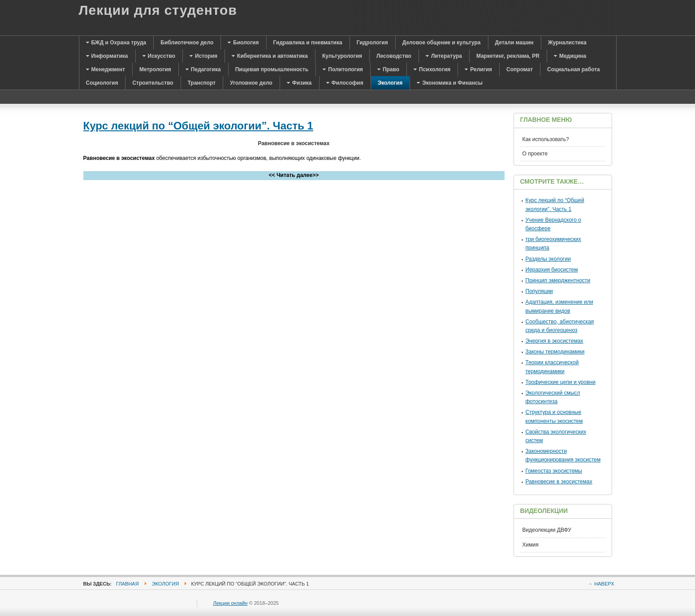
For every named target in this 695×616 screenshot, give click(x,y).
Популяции (539, 291)
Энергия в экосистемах (555, 341)
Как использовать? (546, 139)
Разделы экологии (548, 259)
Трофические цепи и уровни (561, 382)
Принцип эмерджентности (558, 280)
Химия (531, 545)
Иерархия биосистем (552, 270)
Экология (165, 584)
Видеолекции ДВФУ (547, 530)
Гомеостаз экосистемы (554, 471)
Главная (127, 584)
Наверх (604, 584)
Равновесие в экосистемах (559, 482)
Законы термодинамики (555, 352)
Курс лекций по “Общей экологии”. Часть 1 (198, 126)
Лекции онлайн (231, 603)
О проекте (535, 154)
